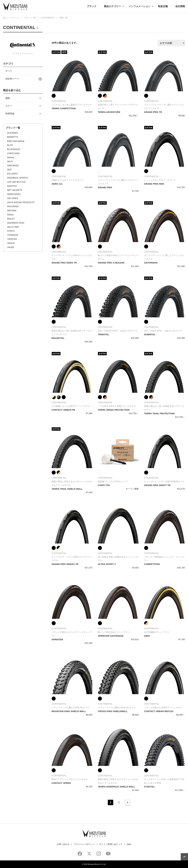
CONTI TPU (104, 485)
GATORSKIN (151, 263)
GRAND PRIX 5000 (154, 184)
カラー (9, 106)
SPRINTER (57, 639)
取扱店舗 (163, 6)
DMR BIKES (13, 165)
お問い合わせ (63, 844)
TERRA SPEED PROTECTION (114, 410)
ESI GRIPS (12, 174)
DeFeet (11, 157)
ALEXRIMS (13, 133)
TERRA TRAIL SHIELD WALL (67, 489)
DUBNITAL (150, 334)
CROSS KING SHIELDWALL (113, 711)
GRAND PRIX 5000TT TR (157, 485)
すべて (9, 71)
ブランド (92, 6)
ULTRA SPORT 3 (107, 564)
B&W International (16, 141)
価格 (8, 98)
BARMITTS (13, 137)
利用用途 (10, 114)
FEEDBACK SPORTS (18, 178)
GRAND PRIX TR (153, 112)
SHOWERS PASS (16, 223)
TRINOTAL (103, 334)
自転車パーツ (12, 79)
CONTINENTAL (48, 18)
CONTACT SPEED (61, 783)
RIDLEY (11, 219)
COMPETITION (152, 564)
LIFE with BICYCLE (16, 182)
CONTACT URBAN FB (63, 410)
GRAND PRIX (105, 187)
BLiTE (10, 145)
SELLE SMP (13, 227)
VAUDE (11, 247)
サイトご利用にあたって (111, 844)
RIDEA (10, 215)
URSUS (11, 243)
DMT (9, 170)
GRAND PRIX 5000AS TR (65, 564)
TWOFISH (12, 239)
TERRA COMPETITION (64, 108)
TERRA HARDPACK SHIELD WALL (116, 787)
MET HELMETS (15, 190)
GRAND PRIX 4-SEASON (111, 263)
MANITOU (12, 186)
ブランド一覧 (30, 18)
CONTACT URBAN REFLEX (159, 711)
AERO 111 (57, 184)
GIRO (147, 636)
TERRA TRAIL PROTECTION (159, 413)
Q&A (129, 844)
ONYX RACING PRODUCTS (21, 202)
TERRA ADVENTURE (109, 112)
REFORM (12, 211)
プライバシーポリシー (84, 844)
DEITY (10, 162)
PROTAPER (13, 206)
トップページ (13, 18)
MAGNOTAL (58, 338)
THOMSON (13, 235)
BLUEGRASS (14, 149)
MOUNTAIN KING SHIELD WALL (69, 711)
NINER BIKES (14, 194)
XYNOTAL (149, 787)
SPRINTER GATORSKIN (111, 636)
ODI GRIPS (13, 198)
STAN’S (11, 231)
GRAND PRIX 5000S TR (64, 263)
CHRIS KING (13, 153)
